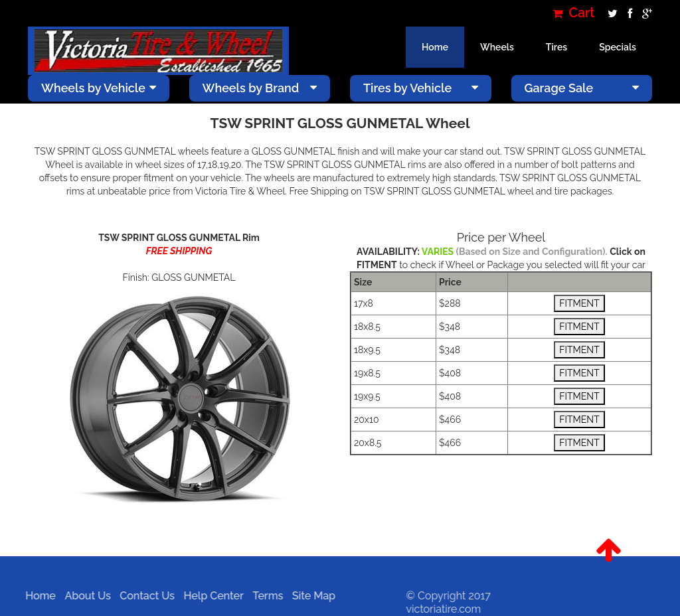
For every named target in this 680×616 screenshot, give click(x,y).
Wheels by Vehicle (99, 88)
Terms (264, 596)
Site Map (310, 596)
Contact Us (144, 596)
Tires (556, 47)
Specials (618, 47)
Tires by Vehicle (421, 88)
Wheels (497, 47)
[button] (608, 550)
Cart (574, 13)
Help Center (210, 596)
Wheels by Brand (260, 88)
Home (435, 47)
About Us (84, 596)
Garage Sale (582, 88)
